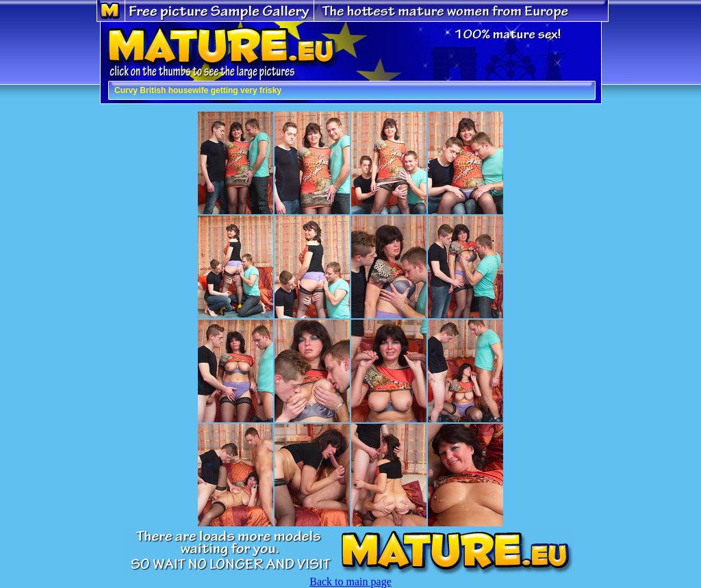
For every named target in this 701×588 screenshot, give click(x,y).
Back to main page (350, 581)
